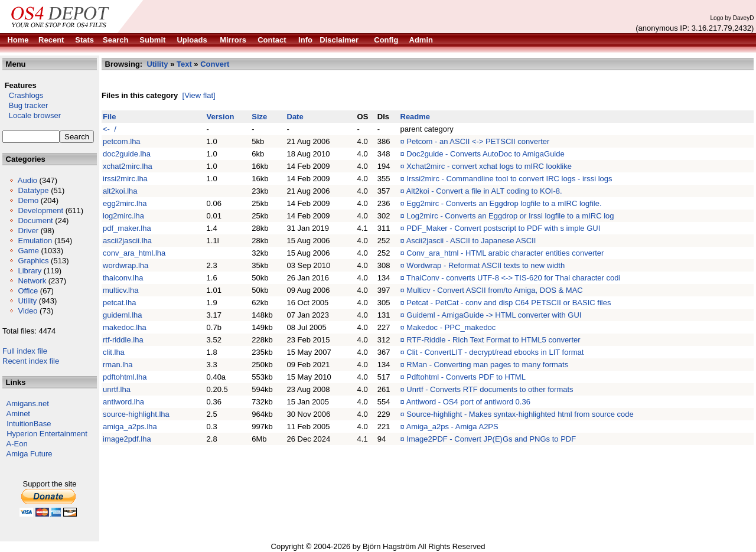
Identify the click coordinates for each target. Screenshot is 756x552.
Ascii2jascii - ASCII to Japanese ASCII (471, 241)
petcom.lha (122, 141)
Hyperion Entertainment (47, 434)
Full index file (25, 351)
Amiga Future (30, 454)
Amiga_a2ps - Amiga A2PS (452, 427)
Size (259, 117)
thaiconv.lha (123, 278)
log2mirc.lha (123, 216)
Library (30, 271)
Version (221, 117)
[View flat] (199, 95)
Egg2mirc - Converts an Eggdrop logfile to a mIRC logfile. (504, 203)
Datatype (33, 190)
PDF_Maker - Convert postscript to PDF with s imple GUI (503, 228)
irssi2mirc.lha (125, 179)
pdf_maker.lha (127, 228)
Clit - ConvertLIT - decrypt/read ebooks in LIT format (495, 352)
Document (35, 221)
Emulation (35, 241)
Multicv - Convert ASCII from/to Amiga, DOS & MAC (494, 290)
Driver (28, 231)
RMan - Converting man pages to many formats (487, 365)
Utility (27, 301)
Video (27, 311)
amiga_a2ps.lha (130, 427)
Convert (215, 64)
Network (32, 281)
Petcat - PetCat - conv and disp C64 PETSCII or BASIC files (509, 303)
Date (295, 117)
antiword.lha (123, 402)
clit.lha (114, 352)
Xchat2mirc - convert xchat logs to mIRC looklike (489, 166)
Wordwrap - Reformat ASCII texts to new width (485, 265)
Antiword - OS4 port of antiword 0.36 (468, 402)
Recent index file (31, 361)
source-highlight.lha (136, 414)
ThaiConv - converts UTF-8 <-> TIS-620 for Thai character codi (513, 278)
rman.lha (118, 365)
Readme (416, 117)
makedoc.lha (125, 327)
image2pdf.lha (127, 439)
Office (28, 291)
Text (184, 64)
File (109, 117)
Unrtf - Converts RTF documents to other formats (490, 389)
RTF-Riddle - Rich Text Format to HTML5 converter (493, 340)
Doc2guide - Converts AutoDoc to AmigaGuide (485, 154)
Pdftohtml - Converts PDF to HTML (466, 377)
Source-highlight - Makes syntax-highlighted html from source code (520, 414)
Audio (27, 180)
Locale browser (32, 115)
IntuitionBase (29, 424)
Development (40, 210)
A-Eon (17, 444)
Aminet (18, 414)
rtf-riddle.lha (123, 340)
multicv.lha (120, 290)
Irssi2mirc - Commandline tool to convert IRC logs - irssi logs (509, 179)
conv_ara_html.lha (134, 253)
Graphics (33, 261)
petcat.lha (119, 303)
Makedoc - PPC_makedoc (451, 327)
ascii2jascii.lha (127, 241)
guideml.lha (123, 315)
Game (28, 251)
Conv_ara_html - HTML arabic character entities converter (505, 253)
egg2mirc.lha (125, 203)
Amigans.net (28, 404)
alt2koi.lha (120, 191)
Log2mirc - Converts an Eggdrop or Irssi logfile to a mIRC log (510, 216)
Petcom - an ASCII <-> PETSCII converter (478, 141)
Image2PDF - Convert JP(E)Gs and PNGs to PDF (491, 439)
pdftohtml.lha (125, 377)
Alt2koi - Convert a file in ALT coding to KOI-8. (484, 191)
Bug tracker (25, 105)
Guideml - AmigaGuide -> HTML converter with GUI (494, 315)
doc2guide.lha (127, 154)
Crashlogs (23, 95)
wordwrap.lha (126, 265)
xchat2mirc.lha (128, 166)
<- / (110, 129)
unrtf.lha (117, 389)
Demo (28, 200)
